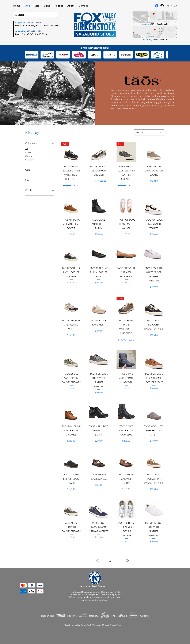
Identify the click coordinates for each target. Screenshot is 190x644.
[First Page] (98, 561)
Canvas (28, 156)
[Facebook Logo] (157, 6)
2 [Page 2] (115, 560)
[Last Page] (127, 561)
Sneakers (29, 160)
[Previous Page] (104, 561)
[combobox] (149, 132)
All (26, 149)
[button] (175, 6)
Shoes (28, 152)
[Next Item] (172, 55)
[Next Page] (121, 561)
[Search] (35, 15)
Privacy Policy (116, 625)
